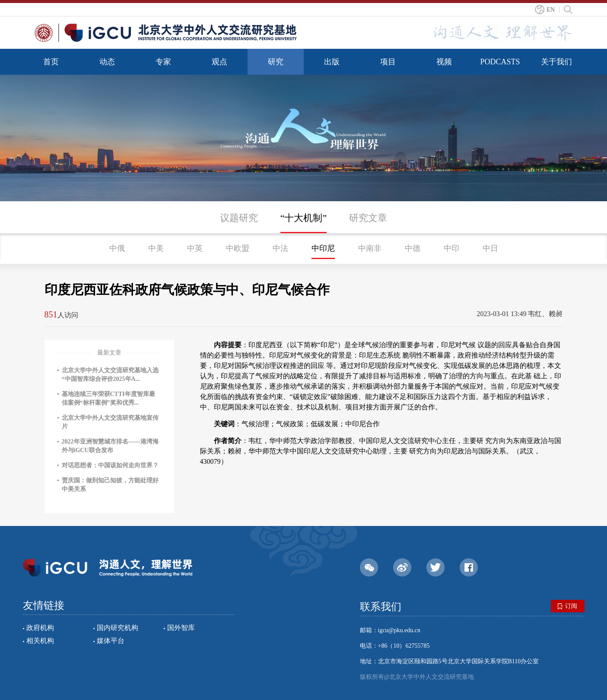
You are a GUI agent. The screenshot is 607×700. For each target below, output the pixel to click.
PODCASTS (500, 62)
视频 (444, 62)
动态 (107, 62)
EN (551, 10)
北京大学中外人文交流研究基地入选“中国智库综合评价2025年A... (110, 375)
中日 (490, 248)
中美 (156, 248)
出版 (332, 62)
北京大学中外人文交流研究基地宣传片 (110, 422)
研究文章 (368, 218)
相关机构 (40, 641)
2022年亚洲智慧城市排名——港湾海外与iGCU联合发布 (110, 446)
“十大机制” (304, 218)
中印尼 (323, 248)
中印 (451, 248)
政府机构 (40, 628)
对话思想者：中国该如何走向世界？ (110, 465)
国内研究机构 (118, 628)
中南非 (370, 248)
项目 (388, 62)
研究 (276, 62)
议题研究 (239, 218)
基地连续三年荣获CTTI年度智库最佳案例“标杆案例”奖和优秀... (108, 398)
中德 (413, 248)
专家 (163, 62)
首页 (51, 62)
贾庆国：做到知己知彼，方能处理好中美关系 (110, 485)
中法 (280, 248)
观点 (219, 62)
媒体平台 (111, 641)
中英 (195, 248)
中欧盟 (238, 248)
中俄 (117, 248)
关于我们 (556, 62)
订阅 (567, 606)
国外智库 (181, 628)
